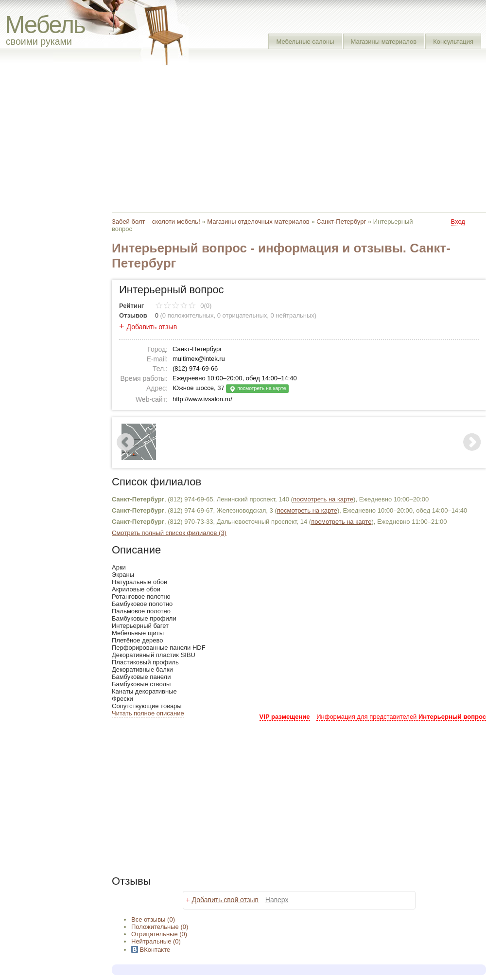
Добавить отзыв (152, 327)
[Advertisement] (285, 136)
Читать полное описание (148, 713)
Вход (458, 222)
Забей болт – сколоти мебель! (156, 222)
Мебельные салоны (305, 42)
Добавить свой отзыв (225, 900)
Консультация (453, 42)
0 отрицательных (242, 315)
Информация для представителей (401, 717)
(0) (160, 927)
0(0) (183, 306)
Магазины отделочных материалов (258, 222)
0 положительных (188, 315)
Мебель (45, 25)
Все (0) (153, 919)
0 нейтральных (293, 315)
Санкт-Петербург (341, 222)
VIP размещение (285, 717)
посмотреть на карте (257, 389)
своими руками (39, 41)
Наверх (277, 900)
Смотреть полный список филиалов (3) (169, 533)
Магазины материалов (384, 42)
